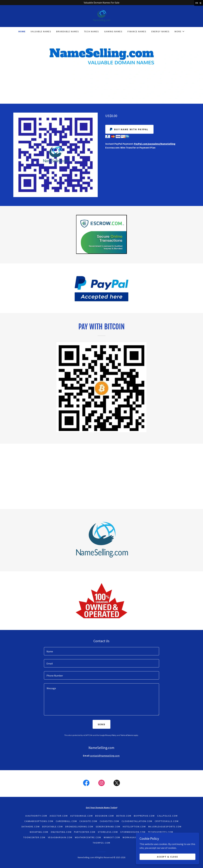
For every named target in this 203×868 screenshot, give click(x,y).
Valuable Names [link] (41, 31)
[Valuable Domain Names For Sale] (101, 3)
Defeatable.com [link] (52, 827)
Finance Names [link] (137, 31)
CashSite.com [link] (88, 821)
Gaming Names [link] (113, 31)
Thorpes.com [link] (101, 843)
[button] (180, 31)
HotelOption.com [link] (134, 827)
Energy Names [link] (160, 31)
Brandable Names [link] (68, 31)
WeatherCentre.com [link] (88, 837)
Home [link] (22, 31)
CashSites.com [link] (109, 821)
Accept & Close (167, 857)
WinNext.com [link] (112, 837)
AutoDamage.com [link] (82, 816)
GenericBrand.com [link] (108, 827)
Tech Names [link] (92, 31)
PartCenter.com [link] (85, 832)
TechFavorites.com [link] (161, 832)
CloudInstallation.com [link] (137, 821)
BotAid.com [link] (124, 816)
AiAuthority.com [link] (36, 816)
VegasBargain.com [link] (60, 837)
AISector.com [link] (59, 816)
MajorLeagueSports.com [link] (165, 827)
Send (101, 724)
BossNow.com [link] (105, 816)
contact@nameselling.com (105, 756)
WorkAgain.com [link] (133, 837)
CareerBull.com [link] (66, 821)
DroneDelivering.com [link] (79, 827)
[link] (101, 16)
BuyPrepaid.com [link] (144, 816)
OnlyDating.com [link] (61, 832)
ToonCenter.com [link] (34, 837)
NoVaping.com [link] (39, 832)
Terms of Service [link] (127, 735)
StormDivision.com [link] (133, 832)
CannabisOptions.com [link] (39, 821)
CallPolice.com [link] (167, 816)
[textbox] (101, 651)
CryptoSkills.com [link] (167, 821)
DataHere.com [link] (31, 827)
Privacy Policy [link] (111, 735)
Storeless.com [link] (108, 832)
